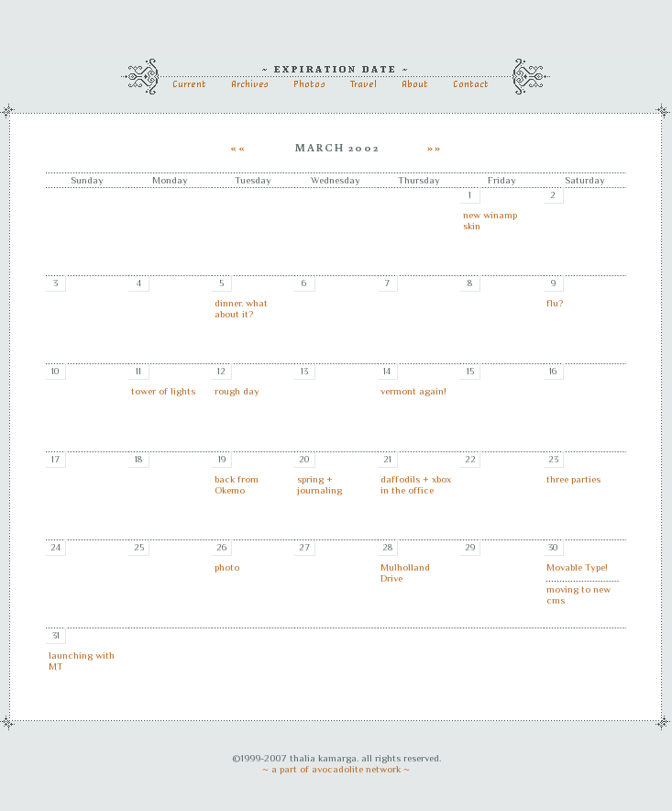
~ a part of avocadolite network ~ (336, 769)
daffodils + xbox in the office (416, 484)
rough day (237, 391)
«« (240, 147)
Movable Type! (577, 567)
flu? (555, 303)
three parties (573, 479)
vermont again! (413, 391)
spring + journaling (319, 484)
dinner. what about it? (241, 308)
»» (433, 147)
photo (227, 567)
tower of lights (163, 391)
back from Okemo (237, 484)
